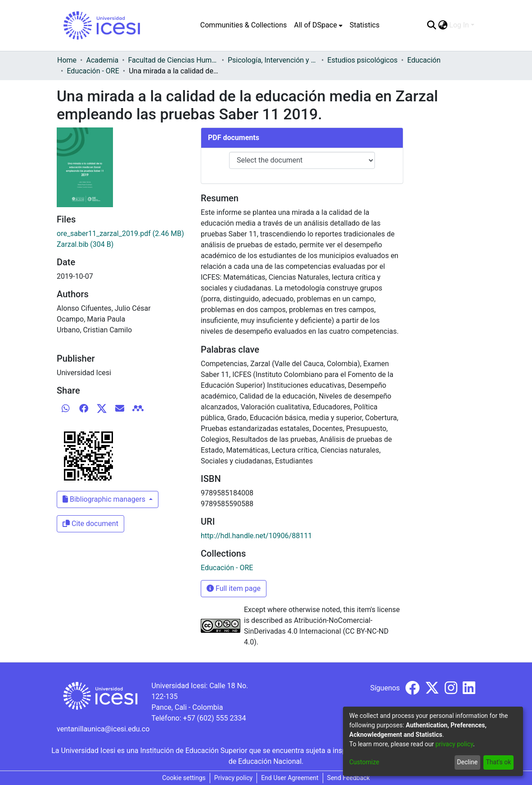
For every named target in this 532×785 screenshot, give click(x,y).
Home (67, 60)
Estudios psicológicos (362, 60)
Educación (424, 60)
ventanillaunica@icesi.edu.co (103, 729)
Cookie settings (184, 778)
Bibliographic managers (105, 499)
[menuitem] (318, 25)
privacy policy (454, 744)
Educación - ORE (93, 71)
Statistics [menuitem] (365, 25)
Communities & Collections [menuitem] (243, 25)
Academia (102, 60)
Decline (467, 762)
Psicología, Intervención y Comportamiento (273, 60)
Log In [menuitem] (459, 25)
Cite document (90, 524)
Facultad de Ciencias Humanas (173, 60)
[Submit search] (431, 25)
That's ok (498, 762)
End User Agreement (290, 778)
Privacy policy (233, 778)
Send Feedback (349, 778)
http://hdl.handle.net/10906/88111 (256, 536)
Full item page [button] (234, 588)
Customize (364, 762)
